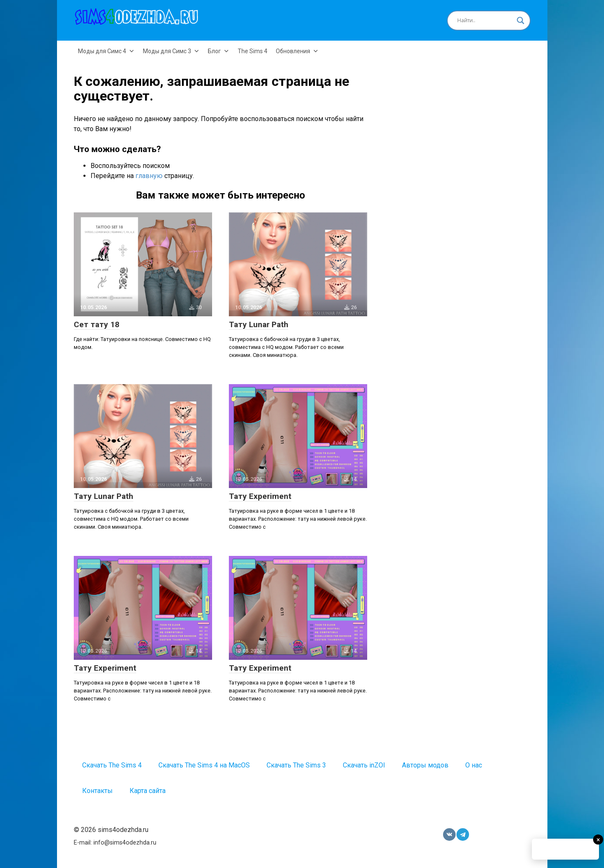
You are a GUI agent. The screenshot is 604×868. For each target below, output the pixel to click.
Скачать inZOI (364, 765)
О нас (474, 765)
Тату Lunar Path (259, 324)
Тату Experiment (260, 496)
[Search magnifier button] (521, 21)
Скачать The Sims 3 (296, 765)
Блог (219, 51)
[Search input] (485, 21)
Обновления (297, 51)
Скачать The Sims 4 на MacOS (204, 765)
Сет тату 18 (97, 324)
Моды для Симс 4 (106, 51)
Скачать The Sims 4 (112, 765)
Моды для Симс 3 (171, 51)
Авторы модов (425, 765)
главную (149, 176)
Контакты (97, 791)
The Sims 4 (253, 51)
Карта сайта (148, 791)
